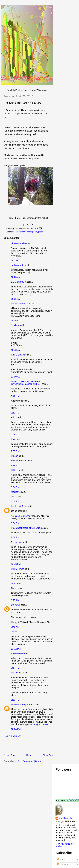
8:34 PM (15, 487)
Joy (13, 632)
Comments (64, 864)
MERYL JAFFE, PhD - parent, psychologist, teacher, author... (26, 383)
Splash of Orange (22, 516)
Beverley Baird (18, 653)
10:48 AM (16, 350)
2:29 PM (15, 435)
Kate (13, 439)
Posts (61, 860)
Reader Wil (17, 542)
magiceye (16, 492)
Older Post (48, 755)
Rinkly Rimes (18, 569)
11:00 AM (16, 377)
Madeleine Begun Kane (23, 705)
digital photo (32, 232)
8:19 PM (15, 466)
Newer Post (10, 755)
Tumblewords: (66, 818)
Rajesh (15, 456)
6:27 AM (15, 600)
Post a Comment (12, 736)
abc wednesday (19, 232)
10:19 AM (16, 260)
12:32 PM (16, 649)
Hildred (15, 470)
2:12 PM (15, 413)
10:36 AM (16, 321)
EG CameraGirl (19, 282)
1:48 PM (15, 396)
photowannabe (18, 243)
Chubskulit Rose (19, 506)
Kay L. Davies (18, 355)
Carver (14, 588)
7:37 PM (15, 451)
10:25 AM (16, 277)
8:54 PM (15, 523)
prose (41, 232)
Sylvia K (15, 325)
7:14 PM (15, 668)
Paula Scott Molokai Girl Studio (26, 528)
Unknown (16, 605)
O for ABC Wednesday (23, 103)
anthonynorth (18, 265)
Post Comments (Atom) (29, 761)
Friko (13, 417)
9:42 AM (15, 627)
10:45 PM (16, 564)
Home (29, 755)
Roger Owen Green (21, 304)
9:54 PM (15, 537)
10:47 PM (16, 583)
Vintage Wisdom (40, 724)
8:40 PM (15, 501)
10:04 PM (16, 729)
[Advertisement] (38, 747)
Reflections (17, 673)
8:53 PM (15, 700)
